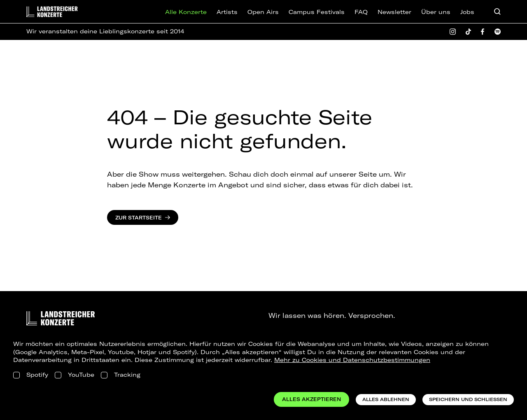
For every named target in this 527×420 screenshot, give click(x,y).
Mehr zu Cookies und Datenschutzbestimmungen (352, 360)
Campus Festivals (317, 12)
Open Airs (263, 12)
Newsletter (394, 12)
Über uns (436, 12)
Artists (227, 12)
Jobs (467, 12)
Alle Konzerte (186, 12)
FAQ (361, 12)
